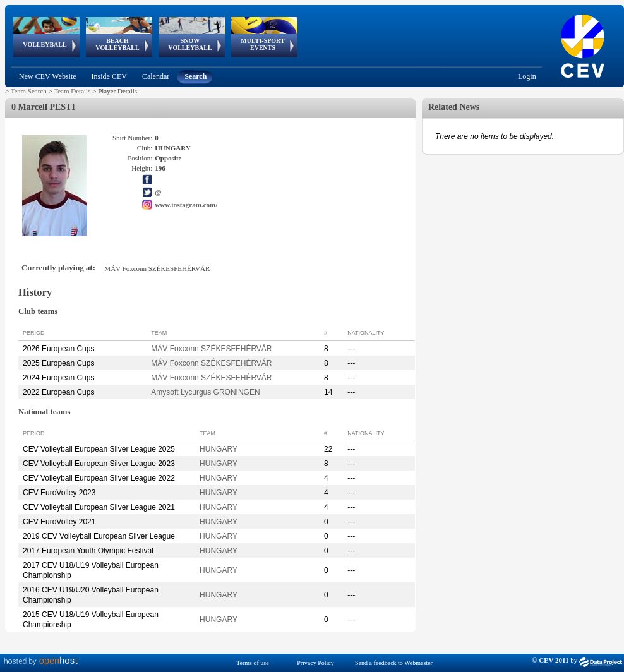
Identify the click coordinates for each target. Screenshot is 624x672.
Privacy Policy (315, 663)
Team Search (29, 91)
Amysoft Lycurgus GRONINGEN (205, 392)
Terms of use (253, 663)
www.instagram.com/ (186, 205)
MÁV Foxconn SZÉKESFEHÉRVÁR (211, 349)
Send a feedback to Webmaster (394, 663)
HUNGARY (219, 449)
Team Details (72, 91)
